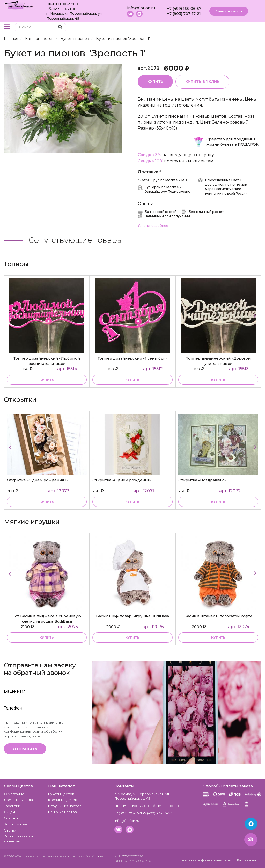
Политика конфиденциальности (205, 860)
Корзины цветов (63, 800)
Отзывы (11, 818)
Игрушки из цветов (65, 806)
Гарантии (12, 806)
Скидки (10, 812)
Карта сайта (246, 860)
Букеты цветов (61, 794)
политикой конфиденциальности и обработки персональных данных (33, 731)
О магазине (14, 794)
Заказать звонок (229, 11)
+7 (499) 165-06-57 (184, 9)
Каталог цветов (39, 39)
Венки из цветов (62, 812)
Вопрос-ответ (16, 824)
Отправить (25, 749)
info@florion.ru (141, 8)
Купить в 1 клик (202, 82)
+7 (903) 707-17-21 (184, 14)
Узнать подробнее (153, 226)
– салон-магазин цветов (51, 856)
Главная (11, 39)
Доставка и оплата (20, 800)
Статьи (10, 830)
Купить (155, 81)
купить (47, 380)
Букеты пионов (75, 39)
